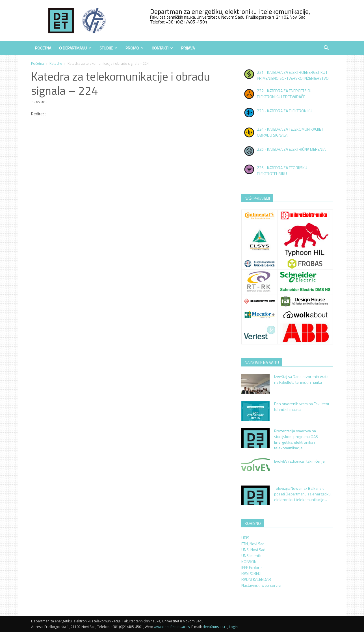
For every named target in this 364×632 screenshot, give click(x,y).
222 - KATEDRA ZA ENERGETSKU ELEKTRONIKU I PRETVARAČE (284, 94)
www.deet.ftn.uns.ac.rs (172, 627)
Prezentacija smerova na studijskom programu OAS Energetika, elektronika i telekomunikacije (296, 439)
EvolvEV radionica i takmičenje (299, 461)
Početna (43, 48)
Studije (108, 48)
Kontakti (162, 48)
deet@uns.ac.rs (215, 627)
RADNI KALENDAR (256, 579)
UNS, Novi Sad (253, 550)
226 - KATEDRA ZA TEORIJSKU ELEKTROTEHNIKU (282, 171)
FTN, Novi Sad (253, 544)
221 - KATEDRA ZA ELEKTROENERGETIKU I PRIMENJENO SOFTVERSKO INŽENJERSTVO (293, 75)
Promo (135, 48)
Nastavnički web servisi (261, 585)
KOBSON (249, 561)
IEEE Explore (252, 567)
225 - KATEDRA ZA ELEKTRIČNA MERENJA (291, 149)
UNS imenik (251, 556)
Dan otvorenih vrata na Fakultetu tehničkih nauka (302, 406)
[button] (326, 48)
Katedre (56, 63)
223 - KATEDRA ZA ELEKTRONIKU (285, 111)
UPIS (245, 538)
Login (233, 627)
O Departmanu (75, 48)
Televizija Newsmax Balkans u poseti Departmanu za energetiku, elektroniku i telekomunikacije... (303, 494)
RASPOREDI (251, 573)
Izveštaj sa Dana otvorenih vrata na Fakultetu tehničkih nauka (301, 379)
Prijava (188, 48)
